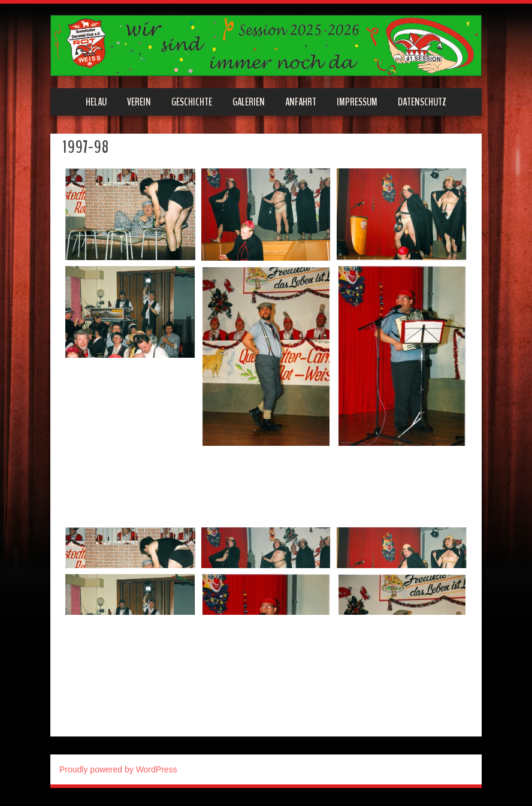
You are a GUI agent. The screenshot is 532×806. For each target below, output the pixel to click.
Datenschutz (422, 102)
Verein (139, 102)
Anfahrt (301, 102)
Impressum (357, 102)
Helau (96, 102)
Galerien (249, 102)
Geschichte (192, 102)
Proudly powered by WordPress (118, 769)
